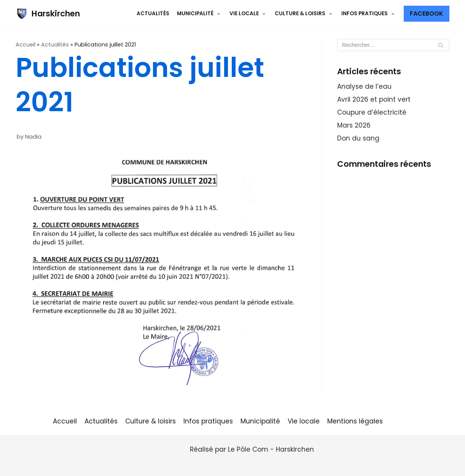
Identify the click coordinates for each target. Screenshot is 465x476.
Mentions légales (355, 421)
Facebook (427, 14)
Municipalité (260, 421)
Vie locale (304, 421)
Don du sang (358, 138)
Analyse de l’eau (364, 86)
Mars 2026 (354, 125)
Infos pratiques (208, 421)
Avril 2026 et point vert (374, 99)
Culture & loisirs (150, 421)
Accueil (25, 45)
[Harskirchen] (48, 14)
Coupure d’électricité (372, 112)
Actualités (153, 14)
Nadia (33, 137)
